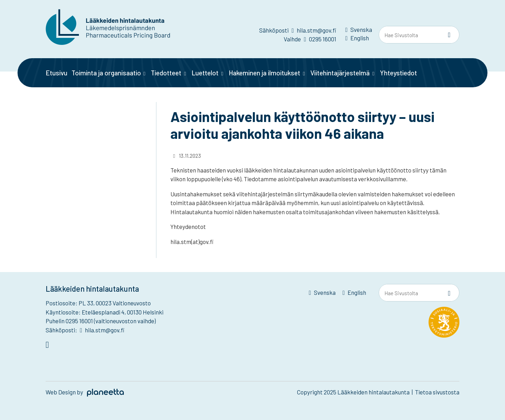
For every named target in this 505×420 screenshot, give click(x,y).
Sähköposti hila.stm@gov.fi (298, 30)
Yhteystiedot (398, 73)
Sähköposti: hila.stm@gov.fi (85, 330)
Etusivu (56, 73)
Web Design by (85, 392)
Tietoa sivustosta (437, 392)
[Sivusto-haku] (449, 35)
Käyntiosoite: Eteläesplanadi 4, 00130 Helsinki (105, 312)
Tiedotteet (166, 73)
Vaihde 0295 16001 (310, 39)
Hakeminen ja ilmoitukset (264, 73)
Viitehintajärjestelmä (340, 73)
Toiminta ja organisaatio (106, 73)
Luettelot (205, 73)
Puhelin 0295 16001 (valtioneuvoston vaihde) (101, 321)
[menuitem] (359, 31)
